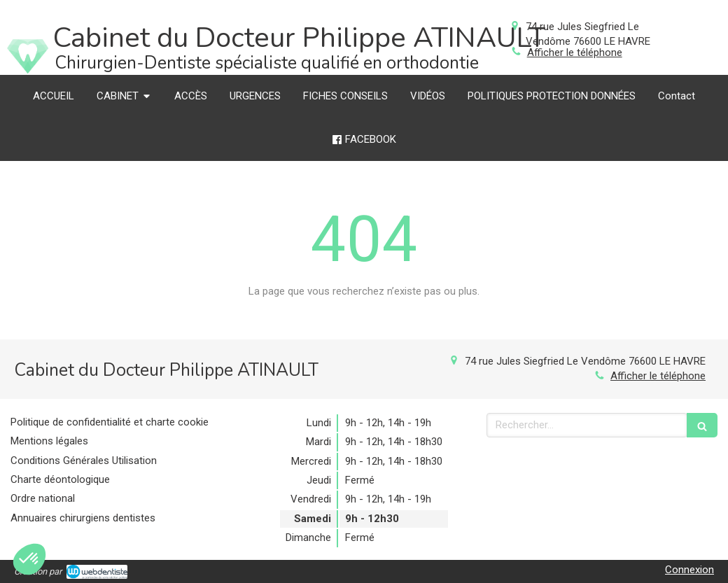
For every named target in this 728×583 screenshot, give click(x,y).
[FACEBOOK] (364, 140)
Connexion (689, 570)
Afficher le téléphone (575, 52)
